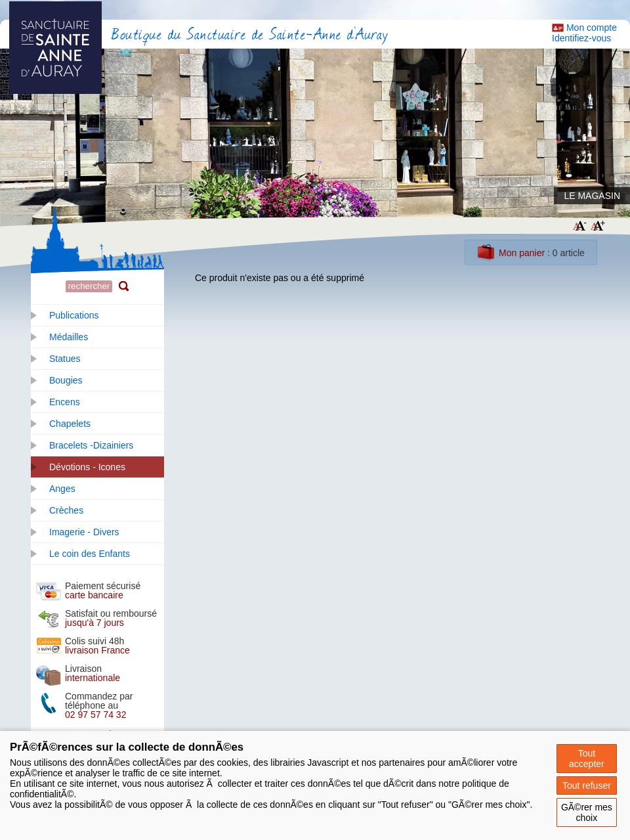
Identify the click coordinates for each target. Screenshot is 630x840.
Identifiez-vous (581, 38)
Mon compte (592, 28)
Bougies (66, 380)
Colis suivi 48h (97, 646)
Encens (65, 402)
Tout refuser (587, 785)
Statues (65, 359)
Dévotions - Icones (87, 467)
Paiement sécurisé (103, 590)
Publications (74, 315)
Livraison (93, 673)
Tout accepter (587, 759)
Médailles (69, 337)
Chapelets (70, 424)
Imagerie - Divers (84, 532)
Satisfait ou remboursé (111, 618)
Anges (62, 489)
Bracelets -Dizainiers (91, 445)
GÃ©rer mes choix (587, 812)
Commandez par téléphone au (99, 705)
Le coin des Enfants (90, 554)
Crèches (66, 510)
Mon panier (522, 253)
